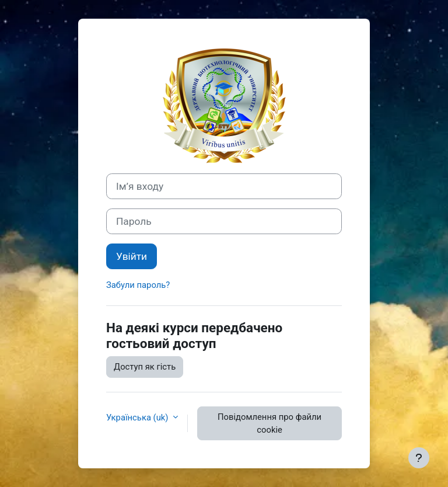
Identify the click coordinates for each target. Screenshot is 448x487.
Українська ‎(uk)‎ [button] (138, 418)
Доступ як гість (145, 367)
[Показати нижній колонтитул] (419, 458)
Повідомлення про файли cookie (269, 423)
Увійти (132, 256)
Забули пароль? (138, 285)
